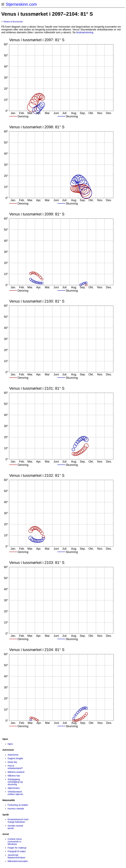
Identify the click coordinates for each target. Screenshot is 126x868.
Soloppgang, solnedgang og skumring (15, 782)
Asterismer (13, 755)
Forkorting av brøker (18, 805)
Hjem (10, 744)
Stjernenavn (14, 788)
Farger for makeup (17, 848)
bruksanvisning (85, 32)
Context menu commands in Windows (15, 842)
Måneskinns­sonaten (18, 861)
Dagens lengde (15, 758)
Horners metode (16, 809)
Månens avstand (16, 772)
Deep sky (12, 762)
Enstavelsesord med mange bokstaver (18, 821)
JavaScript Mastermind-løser (16, 856)
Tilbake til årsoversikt (13, 22)
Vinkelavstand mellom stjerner (15, 793)
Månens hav (14, 776)
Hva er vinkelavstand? (15, 767)
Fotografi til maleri (17, 851)
